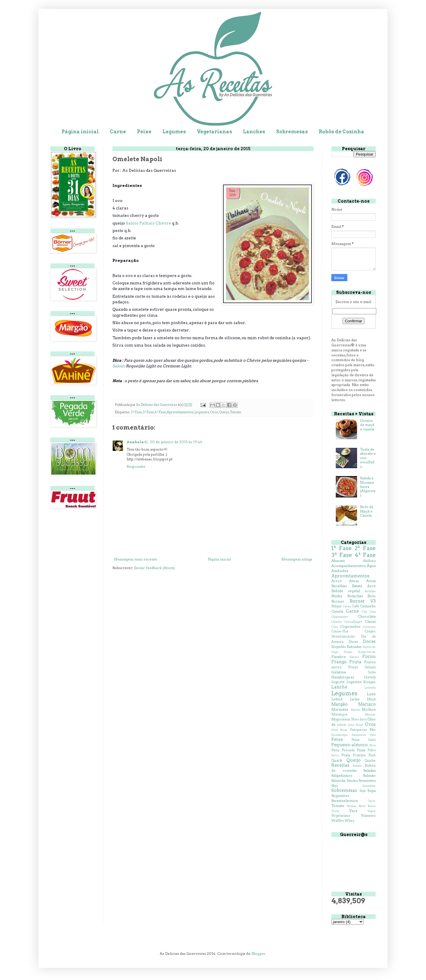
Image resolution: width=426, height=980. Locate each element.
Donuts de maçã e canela (367, 425)
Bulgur (337, 606)
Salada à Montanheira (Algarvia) (368, 487)
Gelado (370, 667)
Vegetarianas (214, 132)
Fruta (355, 662)
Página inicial (80, 132)
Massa (355, 710)
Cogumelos (350, 626)
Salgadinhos (342, 775)
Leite (371, 694)
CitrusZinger (353, 622)
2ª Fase (137, 412)
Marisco (367, 704)
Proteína (359, 755)
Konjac (369, 682)
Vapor (372, 811)
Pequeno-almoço (350, 745)
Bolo (372, 596)
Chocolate (367, 616)
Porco (335, 755)
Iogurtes (354, 682)
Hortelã (370, 677)
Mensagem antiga (297, 559)
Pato (373, 735)
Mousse (370, 714)
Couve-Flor (340, 631)
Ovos (214, 412)
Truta (335, 811)
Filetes (354, 657)
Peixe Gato (364, 740)
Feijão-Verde (367, 652)
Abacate (338, 561)
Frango (339, 662)
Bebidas (370, 591)
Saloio (118, 366)
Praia (346, 755)
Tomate (236, 412)
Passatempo (339, 735)
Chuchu (337, 622)
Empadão (339, 647)
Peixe (144, 132)
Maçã (371, 699)
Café (356, 606)
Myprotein (341, 719)
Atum (354, 581)
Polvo (372, 750)
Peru (335, 750)
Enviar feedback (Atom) (154, 568)
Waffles (338, 821)
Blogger (258, 953)
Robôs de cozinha (354, 768)
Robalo (357, 766)
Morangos (339, 714)
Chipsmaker (340, 617)
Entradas (354, 647)
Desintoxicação (343, 636)
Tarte (372, 801)
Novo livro (359, 719)
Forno (369, 656)
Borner (338, 601)
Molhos (369, 709)
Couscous (369, 627)
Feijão (348, 652)
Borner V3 (363, 601)
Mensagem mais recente (135, 559)
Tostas (372, 806)
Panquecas (359, 730)
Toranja (352, 806)
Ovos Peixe (339, 730)
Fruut (353, 667)
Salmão (369, 775)
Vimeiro (368, 815)
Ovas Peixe (356, 725)
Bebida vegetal (346, 591)
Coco (335, 627)
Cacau (347, 606)
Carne (118, 132)
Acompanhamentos (348, 566)
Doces (369, 641)
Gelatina (339, 672)
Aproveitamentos (180, 412)
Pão (373, 730)
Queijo (224, 412)
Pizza (361, 750)
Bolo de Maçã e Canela (367, 511)
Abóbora (369, 561)
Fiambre (339, 657)
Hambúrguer (343, 677)
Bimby (337, 596)
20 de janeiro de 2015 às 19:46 (176, 442)
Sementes (367, 780)
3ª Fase (148, 412)
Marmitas (340, 709)
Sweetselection (345, 801)
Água (371, 566)
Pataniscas (359, 735)
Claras (370, 621)
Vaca (353, 811)
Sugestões (340, 796)
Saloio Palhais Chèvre (148, 223)
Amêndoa (340, 571)
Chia (373, 612)
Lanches (254, 132)
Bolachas (355, 596)
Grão (372, 672)
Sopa (372, 791)
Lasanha (370, 687)
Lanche (339, 687)
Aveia (371, 581)
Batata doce (364, 586)
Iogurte (338, 682)
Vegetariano (341, 816)
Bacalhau (339, 586)
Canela (337, 611)
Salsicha (338, 780)
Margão (339, 704)
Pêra (373, 745)
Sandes (352, 781)
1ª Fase (342, 548)
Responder (136, 466)
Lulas (355, 699)
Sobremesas (292, 132)
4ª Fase (160, 412)
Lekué (337, 699)
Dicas (353, 642)
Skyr (335, 786)
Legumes (174, 132)
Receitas (340, 765)
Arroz (337, 581)
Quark (337, 760)
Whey (350, 821)
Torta (362, 806)
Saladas (369, 770)
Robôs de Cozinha (341, 132)
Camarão (368, 606)
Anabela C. (137, 442)
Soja (363, 791)
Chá (364, 612)
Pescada (348, 750)
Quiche (370, 761)
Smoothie (369, 786)
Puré (372, 755)
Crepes (370, 631)
